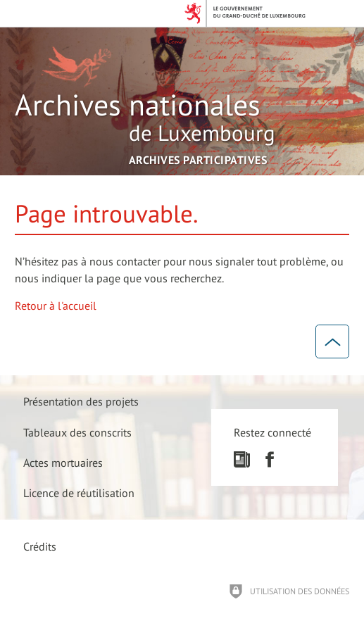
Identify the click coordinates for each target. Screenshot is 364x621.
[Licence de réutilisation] (80, 493)
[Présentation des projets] (82, 402)
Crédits (40, 546)
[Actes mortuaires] (64, 462)
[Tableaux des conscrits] (78, 432)
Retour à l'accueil (56, 306)
